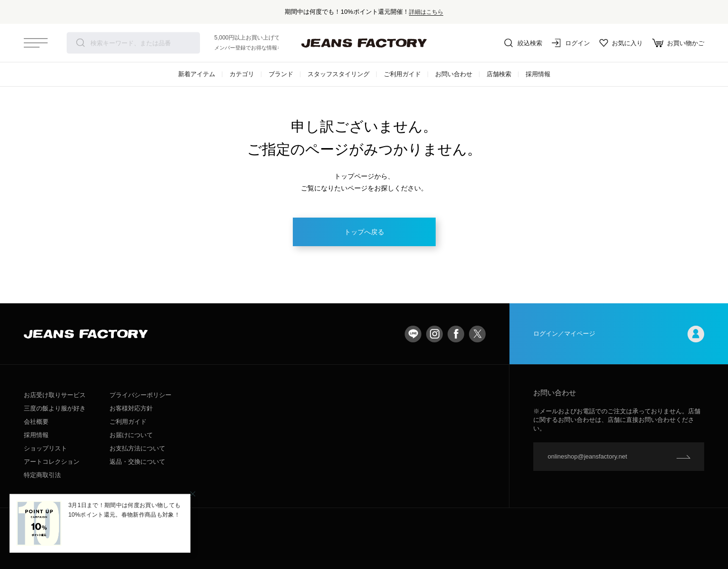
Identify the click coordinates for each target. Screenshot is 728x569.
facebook (456, 334)
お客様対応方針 (131, 408)
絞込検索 (523, 43)
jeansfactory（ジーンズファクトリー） (364, 43)
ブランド (281, 74)
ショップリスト (45, 448)
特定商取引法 (42, 475)
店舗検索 (499, 74)
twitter (477, 334)
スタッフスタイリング (339, 74)
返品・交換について (137, 462)
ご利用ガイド (402, 74)
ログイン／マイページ (619, 334)
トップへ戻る (364, 232)
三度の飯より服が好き (55, 408)
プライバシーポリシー (140, 395)
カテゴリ (242, 74)
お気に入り (621, 43)
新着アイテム (197, 74)
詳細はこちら (426, 12)
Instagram (434, 334)
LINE (413, 334)
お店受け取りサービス (55, 395)
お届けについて (131, 435)
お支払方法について (137, 448)
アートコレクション (52, 462)
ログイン (571, 43)
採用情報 (538, 74)
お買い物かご (678, 43)
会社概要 (36, 422)
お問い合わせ (454, 74)
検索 (80, 43)
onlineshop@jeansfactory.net (587, 456)
